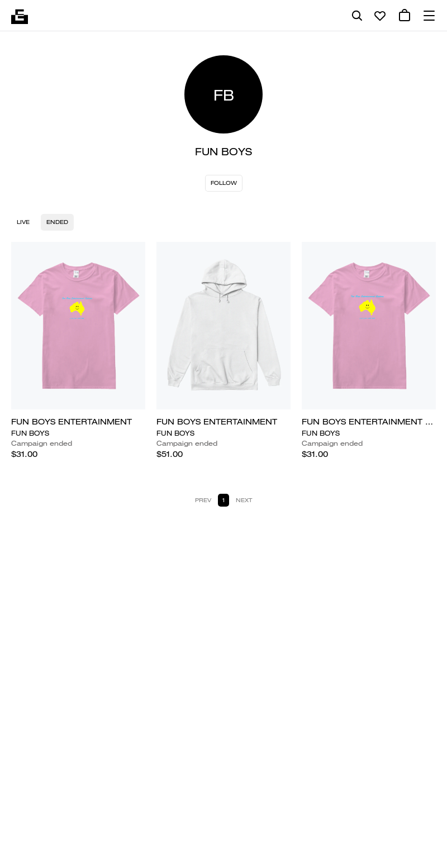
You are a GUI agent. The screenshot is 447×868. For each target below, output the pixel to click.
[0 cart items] (405, 16)
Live (23, 222)
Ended (57, 222)
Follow (224, 183)
